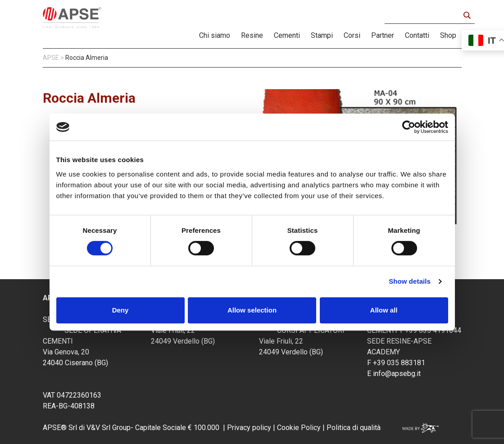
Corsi (352, 35)
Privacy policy (249, 428)
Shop (448, 35)
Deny (120, 310)
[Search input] (425, 15)
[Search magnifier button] (467, 15)
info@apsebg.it (397, 374)
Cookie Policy (298, 428)
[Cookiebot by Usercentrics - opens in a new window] (409, 127)
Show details (410, 281)
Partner (383, 35)
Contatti (417, 35)
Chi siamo (215, 35)
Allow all (384, 310)
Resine (252, 35)
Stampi (322, 35)
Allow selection (252, 310)
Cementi (287, 35)
